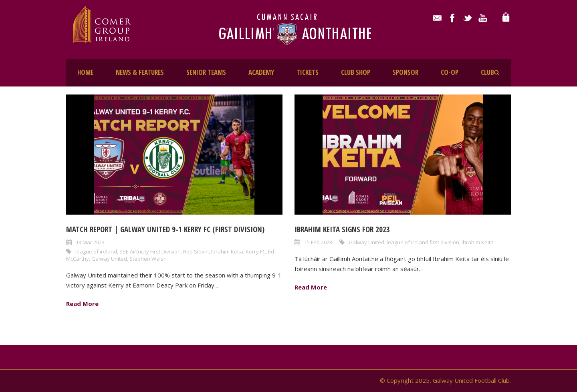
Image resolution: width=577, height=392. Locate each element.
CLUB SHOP (356, 72)
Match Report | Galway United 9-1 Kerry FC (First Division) (165, 229)
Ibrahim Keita (227, 251)
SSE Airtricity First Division (150, 251)
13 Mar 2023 (90, 242)
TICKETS (308, 72)
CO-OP (450, 72)
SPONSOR (406, 72)
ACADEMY (261, 72)
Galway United (109, 259)
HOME (85, 72)
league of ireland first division (423, 242)
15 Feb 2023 (318, 242)
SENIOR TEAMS (206, 72)
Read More (82, 304)
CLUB (487, 72)
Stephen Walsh (148, 259)
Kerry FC (256, 251)
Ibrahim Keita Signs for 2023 (342, 229)
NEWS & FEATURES (140, 72)
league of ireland (96, 251)
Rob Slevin (196, 251)
